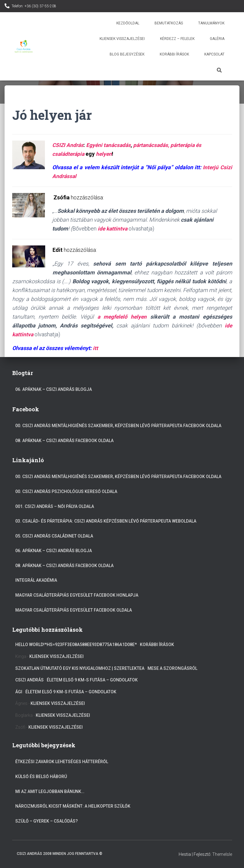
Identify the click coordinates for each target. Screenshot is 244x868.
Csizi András (29, 680)
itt (95, 348)
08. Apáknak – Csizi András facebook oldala (64, 441)
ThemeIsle (222, 854)
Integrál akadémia (36, 580)
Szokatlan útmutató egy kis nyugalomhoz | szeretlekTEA (80, 668)
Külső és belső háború (41, 777)
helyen (106, 154)
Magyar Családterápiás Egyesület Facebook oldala (74, 610)
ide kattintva (113, 229)
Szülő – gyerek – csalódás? (47, 821)
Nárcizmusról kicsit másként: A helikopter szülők (73, 806)
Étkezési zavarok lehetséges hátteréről (62, 762)
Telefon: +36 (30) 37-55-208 (34, 6)
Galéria (217, 39)
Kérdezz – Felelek (177, 39)
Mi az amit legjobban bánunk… (50, 791)
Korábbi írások (174, 54)
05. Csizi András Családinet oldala (54, 536)
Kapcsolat (214, 54)
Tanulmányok (211, 23)
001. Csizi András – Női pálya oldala (55, 506)
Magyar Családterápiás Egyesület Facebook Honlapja (77, 595)
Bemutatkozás (169, 23)
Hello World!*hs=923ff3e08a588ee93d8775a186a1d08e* (76, 645)
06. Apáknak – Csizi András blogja (54, 389)
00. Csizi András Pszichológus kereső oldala (66, 491)
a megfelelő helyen (122, 317)
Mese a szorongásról (172, 668)
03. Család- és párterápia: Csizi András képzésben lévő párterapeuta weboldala (106, 521)
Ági (19, 692)
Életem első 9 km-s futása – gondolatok (92, 680)
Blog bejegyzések (127, 54)
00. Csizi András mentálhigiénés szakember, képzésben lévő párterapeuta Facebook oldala (118, 426)
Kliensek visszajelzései (122, 39)
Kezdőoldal (128, 23)
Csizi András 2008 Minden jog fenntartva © (60, 854)
